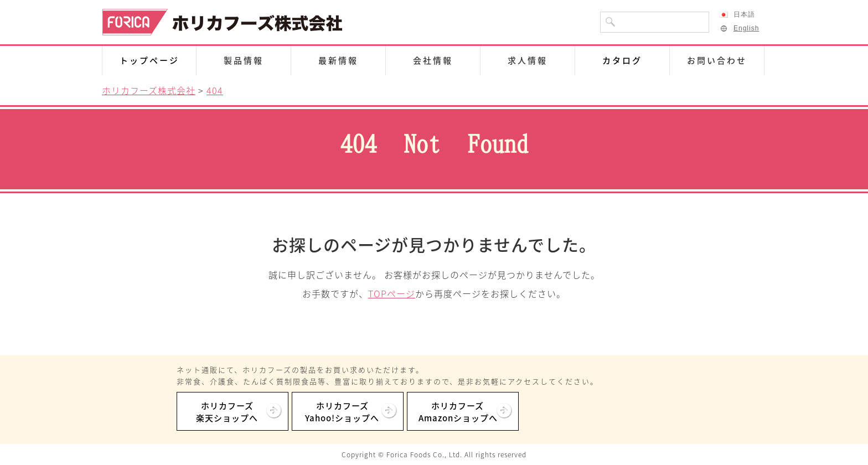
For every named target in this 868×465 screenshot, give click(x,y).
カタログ (622, 60)
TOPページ (392, 293)
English (739, 28)
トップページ (149, 60)
